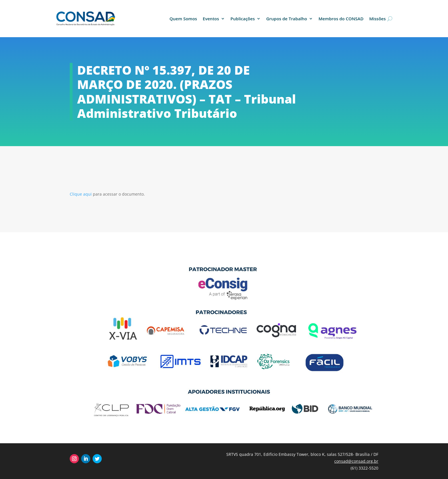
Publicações (243, 19)
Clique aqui (81, 194)
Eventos (211, 19)
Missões (377, 19)
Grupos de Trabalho (287, 19)
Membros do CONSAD (341, 19)
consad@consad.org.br (356, 461)
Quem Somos (183, 19)
